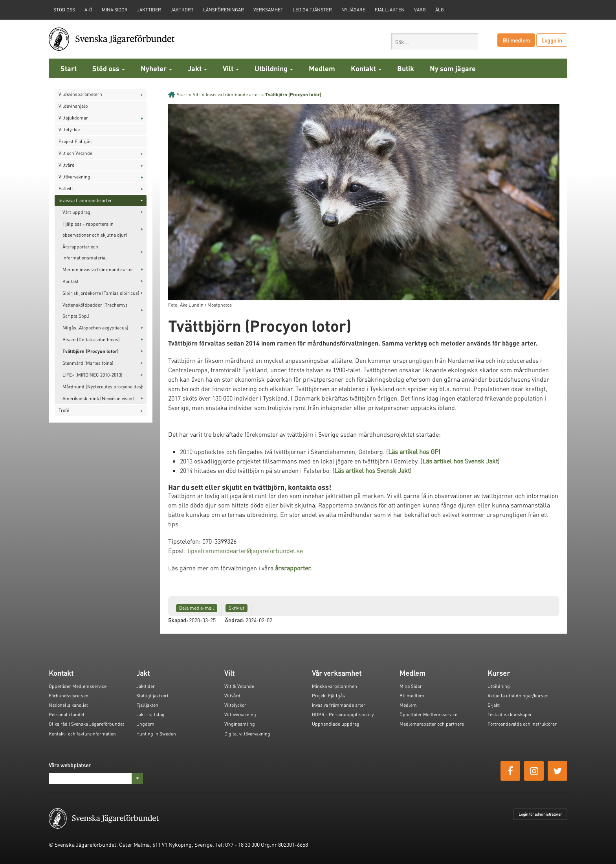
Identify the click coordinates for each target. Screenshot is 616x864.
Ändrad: (235, 620)
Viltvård (67, 165)
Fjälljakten (390, 10)
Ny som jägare (453, 68)
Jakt (197, 68)
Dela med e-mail (197, 608)
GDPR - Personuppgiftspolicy (343, 714)
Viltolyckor (70, 130)
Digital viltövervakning (247, 734)
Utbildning (274, 68)
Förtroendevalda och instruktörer (522, 724)
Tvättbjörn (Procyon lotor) (91, 351)
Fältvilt (66, 188)
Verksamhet (268, 10)
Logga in (552, 40)
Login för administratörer (540, 814)
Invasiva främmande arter (85, 200)
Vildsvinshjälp (73, 106)
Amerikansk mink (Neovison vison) (98, 398)
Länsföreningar (224, 10)
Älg (440, 10)
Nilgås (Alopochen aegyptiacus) (95, 328)
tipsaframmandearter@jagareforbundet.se (245, 551)
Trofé (64, 410)
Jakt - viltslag (150, 714)
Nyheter (156, 68)
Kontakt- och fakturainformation (82, 734)
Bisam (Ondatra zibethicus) (91, 339)
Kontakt (366, 68)
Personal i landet (67, 714)
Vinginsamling (240, 724)
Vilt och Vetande (75, 153)
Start (69, 68)
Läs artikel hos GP (413, 451)
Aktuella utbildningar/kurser (518, 696)
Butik (406, 68)
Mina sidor (115, 10)
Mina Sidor (411, 686)
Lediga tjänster (312, 10)
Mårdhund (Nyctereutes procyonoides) (103, 387)
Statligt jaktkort (152, 696)
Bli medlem (516, 40)
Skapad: (178, 620)
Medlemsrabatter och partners (432, 724)
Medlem (322, 68)
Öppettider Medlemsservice (78, 686)
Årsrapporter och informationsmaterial (85, 252)
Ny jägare (353, 10)
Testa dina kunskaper (510, 714)
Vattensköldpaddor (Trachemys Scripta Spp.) (95, 310)
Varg (420, 10)
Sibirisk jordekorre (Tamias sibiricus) (101, 293)
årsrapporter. (293, 568)
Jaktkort (182, 10)
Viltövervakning (74, 177)
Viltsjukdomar (73, 118)
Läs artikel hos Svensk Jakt (460, 461)
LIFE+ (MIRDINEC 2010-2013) (93, 375)
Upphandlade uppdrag (336, 724)
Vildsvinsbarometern (80, 94)
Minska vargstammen (335, 686)
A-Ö (88, 10)
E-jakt (494, 705)
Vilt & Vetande (239, 686)
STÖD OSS (64, 10)
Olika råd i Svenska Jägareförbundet (86, 724)
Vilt (231, 68)
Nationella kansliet (68, 705)
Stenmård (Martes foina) (88, 363)
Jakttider (149, 10)
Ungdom (145, 724)
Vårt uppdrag (76, 212)
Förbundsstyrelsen (69, 696)
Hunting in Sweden (156, 734)
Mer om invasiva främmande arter (98, 269)
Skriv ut (236, 608)
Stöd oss (109, 68)
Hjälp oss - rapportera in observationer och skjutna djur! (95, 229)
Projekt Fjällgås (75, 141)
